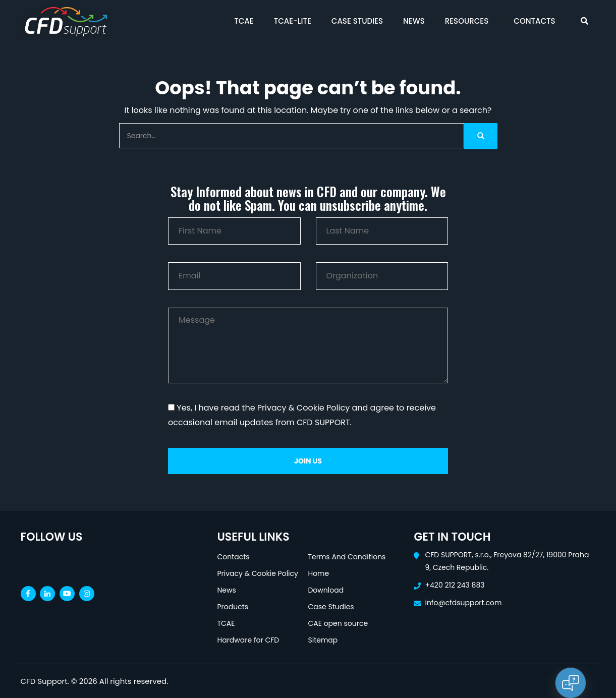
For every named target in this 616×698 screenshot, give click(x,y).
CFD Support (44, 681)
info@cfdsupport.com (463, 603)
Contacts (534, 21)
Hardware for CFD (248, 640)
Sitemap (323, 640)
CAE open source (338, 623)
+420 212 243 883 (455, 585)
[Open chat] (571, 683)
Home (318, 573)
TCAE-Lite (293, 21)
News (414, 21)
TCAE (244, 21)
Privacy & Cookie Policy (257, 573)
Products (233, 607)
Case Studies (357, 21)
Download (326, 590)
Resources (467, 21)
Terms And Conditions (347, 557)
